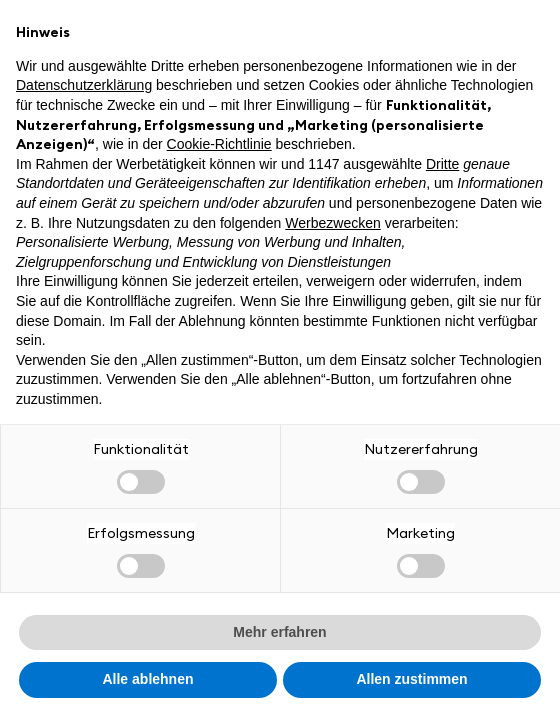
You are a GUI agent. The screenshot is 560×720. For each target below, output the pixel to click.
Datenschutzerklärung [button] (84, 85)
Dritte (442, 164)
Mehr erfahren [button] (279, 632)
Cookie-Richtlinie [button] (219, 144)
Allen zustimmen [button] (411, 679)
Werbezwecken (332, 223)
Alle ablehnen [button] (147, 679)
